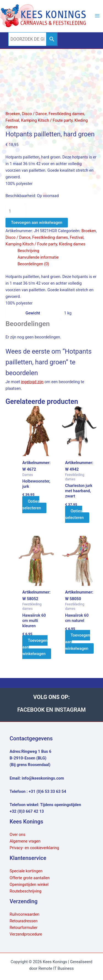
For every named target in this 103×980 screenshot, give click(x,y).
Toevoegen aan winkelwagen (37, 223)
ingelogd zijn (32, 382)
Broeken (13, 114)
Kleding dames (72, 244)
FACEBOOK (32, 710)
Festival (12, 120)
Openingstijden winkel (29, 884)
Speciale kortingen (26, 871)
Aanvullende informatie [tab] (38, 257)
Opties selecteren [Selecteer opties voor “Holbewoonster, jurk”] (32, 505)
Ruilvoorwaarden (24, 914)
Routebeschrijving (26, 891)
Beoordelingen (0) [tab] (33, 264)
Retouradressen (24, 921)
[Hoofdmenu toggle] (97, 16)
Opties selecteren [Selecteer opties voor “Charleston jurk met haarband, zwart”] (74, 514)
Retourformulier (24, 928)
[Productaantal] (16, 211)
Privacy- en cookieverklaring (34, 848)
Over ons (17, 835)
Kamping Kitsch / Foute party (47, 120)
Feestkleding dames (66, 114)
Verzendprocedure (26, 934)
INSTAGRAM (70, 710)
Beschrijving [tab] (28, 251)
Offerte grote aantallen (30, 878)
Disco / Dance (34, 114)
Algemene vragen (25, 841)
